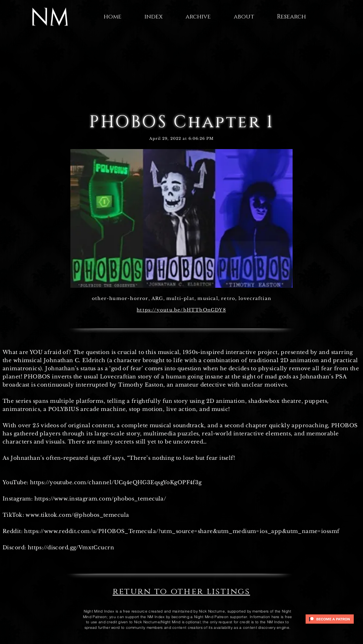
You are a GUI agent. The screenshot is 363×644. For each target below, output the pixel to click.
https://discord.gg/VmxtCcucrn (71, 547)
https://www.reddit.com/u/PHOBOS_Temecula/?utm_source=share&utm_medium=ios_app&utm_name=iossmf (182, 531)
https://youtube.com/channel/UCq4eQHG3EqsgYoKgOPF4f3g (116, 482)
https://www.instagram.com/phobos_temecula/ (100, 499)
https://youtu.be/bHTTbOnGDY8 (181, 310)
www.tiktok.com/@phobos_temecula (77, 515)
